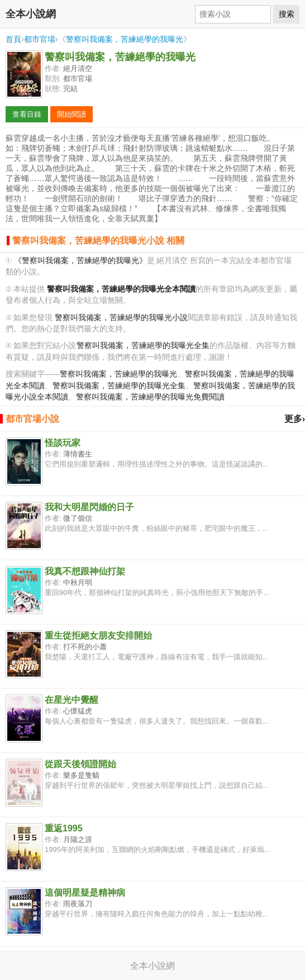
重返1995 (64, 828)
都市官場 (40, 39)
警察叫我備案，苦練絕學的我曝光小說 (121, 318)
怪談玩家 (63, 443)
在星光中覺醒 (72, 700)
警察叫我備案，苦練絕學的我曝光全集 (143, 346)
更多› (295, 419)
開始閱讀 (72, 114)
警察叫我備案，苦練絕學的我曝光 (125, 39)
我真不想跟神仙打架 (85, 571)
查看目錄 (27, 114)
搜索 (287, 14)
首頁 (13, 39)
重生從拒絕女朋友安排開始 (98, 636)
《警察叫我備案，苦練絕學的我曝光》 (80, 261)
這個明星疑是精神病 (85, 893)
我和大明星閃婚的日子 (89, 507)
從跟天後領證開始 (80, 764)
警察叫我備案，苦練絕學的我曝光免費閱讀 (150, 397)
